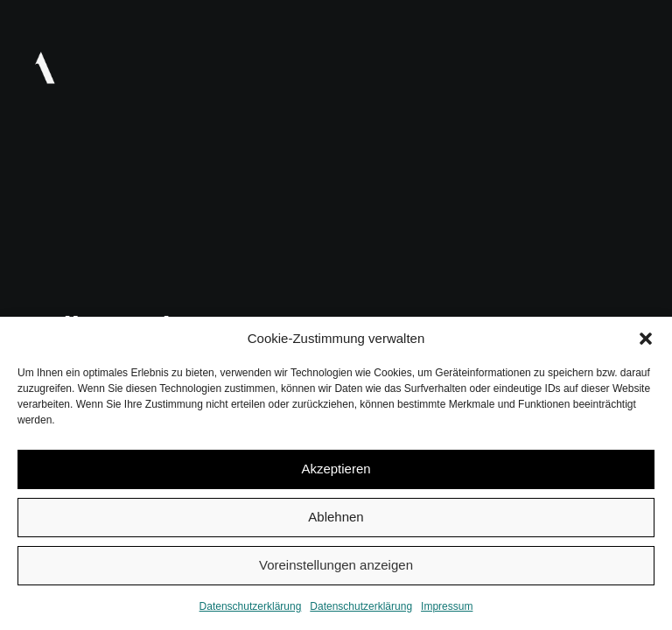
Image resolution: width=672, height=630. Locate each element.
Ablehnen (336, 517)
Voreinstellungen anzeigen (336, 565)
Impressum (447, 606)
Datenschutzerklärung (251, 606)
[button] (646, 339)
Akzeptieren (336, 469)
